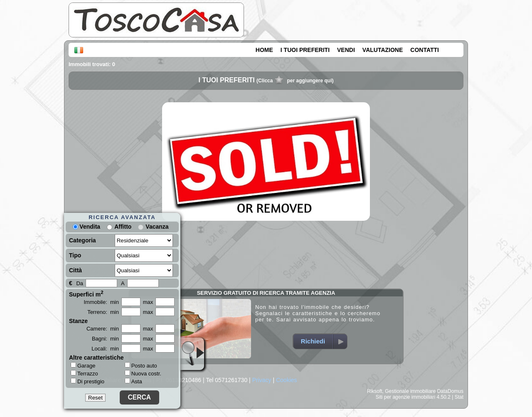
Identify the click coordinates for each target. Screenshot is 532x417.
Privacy (262, 380)
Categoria (83, 240)
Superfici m (86, 294)
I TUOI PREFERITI (305, 50)
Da (80, 283)
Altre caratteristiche (96, 358)
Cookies (287, 380)
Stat (459, 397)
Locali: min (105, 349)
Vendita (86, 227)
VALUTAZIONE (383, 50)
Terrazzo (84, 373)
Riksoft (375, 391)
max (148, 302)
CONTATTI (425, 50)
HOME (264, 50)
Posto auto (141, 366)
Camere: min (103, 329)
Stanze (78, 321)
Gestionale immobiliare (410, 391)
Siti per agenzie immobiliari (405, 397)
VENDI (346, 50)
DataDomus (450, 391)
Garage (83, 365)
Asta (133, 381)
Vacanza (157, 227)
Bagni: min (105, 339)
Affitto (123, 227)
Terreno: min (103, 312)
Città (75, 270)
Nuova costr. (143, 374)
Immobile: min (101, 302)
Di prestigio (87, 381)
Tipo (75, 255)
